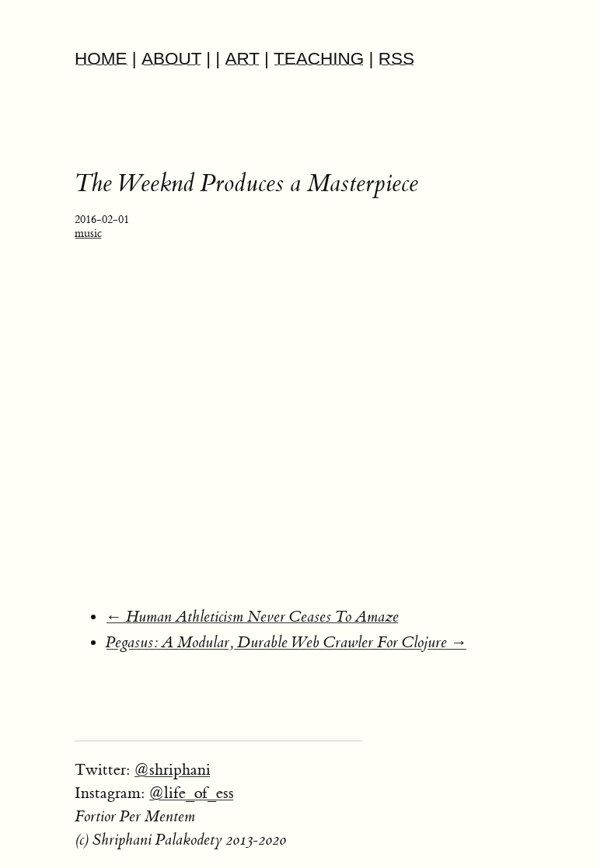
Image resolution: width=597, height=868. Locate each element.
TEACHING (319, 59)
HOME (101, 59)
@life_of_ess (191, 793)
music (88, 234)
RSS (396, 59)
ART (242, 59)
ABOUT (171, 59)
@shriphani (172, 770)
